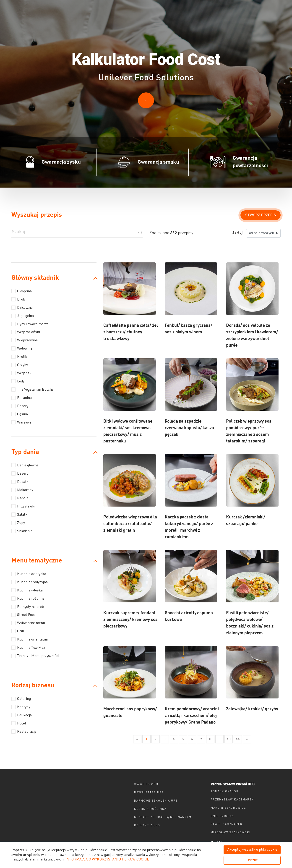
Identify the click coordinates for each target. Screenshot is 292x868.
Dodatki (20, 482)
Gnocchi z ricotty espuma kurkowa (189, 616)
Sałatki (20, 515)
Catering (21, 699)
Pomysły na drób (28, 607)
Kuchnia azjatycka (29, 574)
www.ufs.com (146, 784)
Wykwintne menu (28, 623)
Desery (20, 406)
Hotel (19, 723)
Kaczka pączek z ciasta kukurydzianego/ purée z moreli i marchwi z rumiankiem (189, 527)
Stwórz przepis (261, 215)
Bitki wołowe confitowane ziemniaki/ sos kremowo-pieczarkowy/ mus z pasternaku (128, 431)
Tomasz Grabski (225, 792)
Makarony (22, 490)
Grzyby (20, 365)
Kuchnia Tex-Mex (28, 648)
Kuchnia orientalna (30, 639)
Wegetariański (26, 332)
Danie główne (25, 465)
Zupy (18, 523)
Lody (18, 381)
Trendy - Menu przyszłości (35, 656)
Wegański (22, 373)
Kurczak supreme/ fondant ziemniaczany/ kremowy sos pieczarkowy (130, 620)
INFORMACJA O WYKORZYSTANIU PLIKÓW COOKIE (107, 860)
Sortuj (237, 233)
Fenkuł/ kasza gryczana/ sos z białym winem (189, 329)
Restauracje (24, 732)
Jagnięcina (23, 316)
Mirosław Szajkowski (231, 833)
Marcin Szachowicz (228, 808)
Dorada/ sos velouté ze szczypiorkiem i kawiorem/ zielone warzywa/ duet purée (252, 335)
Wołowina (22, 348)
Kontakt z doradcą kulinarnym (163, 817)
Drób (18, 299)
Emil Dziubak (222, 816)
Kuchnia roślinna (28, 599)
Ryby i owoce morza (30, 324)
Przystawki (23, 506)
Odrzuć (252, 860)
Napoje (20, 498)
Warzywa (21, 422)
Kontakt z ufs (147, 826)
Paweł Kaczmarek (227, 824)
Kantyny (21, 707)
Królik (19, 357)
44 (238, 739)
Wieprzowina (25, 340)
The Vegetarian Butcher (33, 390)
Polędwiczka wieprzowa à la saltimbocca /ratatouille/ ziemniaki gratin (130, 524)
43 (229, 739)
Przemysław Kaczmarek (232, 800)
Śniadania (22, 531)
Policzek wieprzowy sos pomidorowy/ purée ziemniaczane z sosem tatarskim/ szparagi (249, 431)
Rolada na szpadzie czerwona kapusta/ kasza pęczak (189, 428)
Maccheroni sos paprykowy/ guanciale (130, 712)
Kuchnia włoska (27, 590)
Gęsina (20, 414)
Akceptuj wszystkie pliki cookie (252, 850)
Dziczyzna (22, 308)
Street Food (23, 615)
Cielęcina (22, 291)
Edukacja (22, 715)
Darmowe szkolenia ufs (156, 801)
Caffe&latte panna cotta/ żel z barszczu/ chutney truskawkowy (130, 332)
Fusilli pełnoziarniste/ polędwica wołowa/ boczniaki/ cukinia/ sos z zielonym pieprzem (250, 623)
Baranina (22, 398)
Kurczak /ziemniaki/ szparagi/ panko (246, 520)
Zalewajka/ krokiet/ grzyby (252, 709)
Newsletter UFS (149, 793)
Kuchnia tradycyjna (30, 582)
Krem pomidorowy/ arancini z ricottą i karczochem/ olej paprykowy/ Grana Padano (192, 716)
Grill (18, 631)
